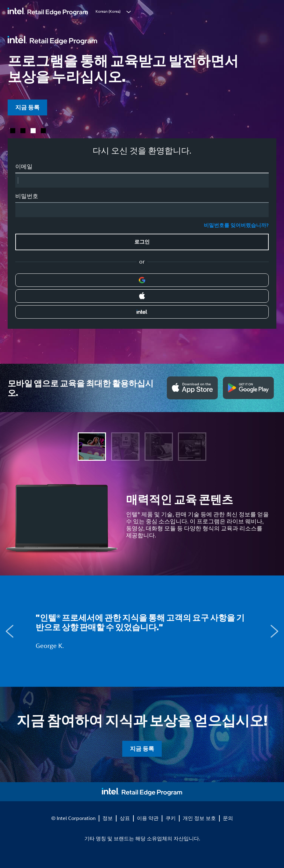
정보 (108, 818)
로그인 (142, 242)
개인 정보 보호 (199, 818)
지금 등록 (27, 107)
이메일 (24, 167)
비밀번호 (27, 196)
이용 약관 (148, 818)
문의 (228, 818)
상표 (125, 818)
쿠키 (171, 818)
